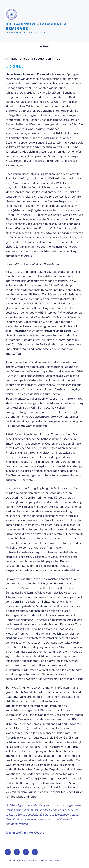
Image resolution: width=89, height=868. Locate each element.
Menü (44, 46)
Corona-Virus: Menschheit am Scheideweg (33, 264)
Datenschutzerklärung (16, 860)
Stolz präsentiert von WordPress (45, 860)
